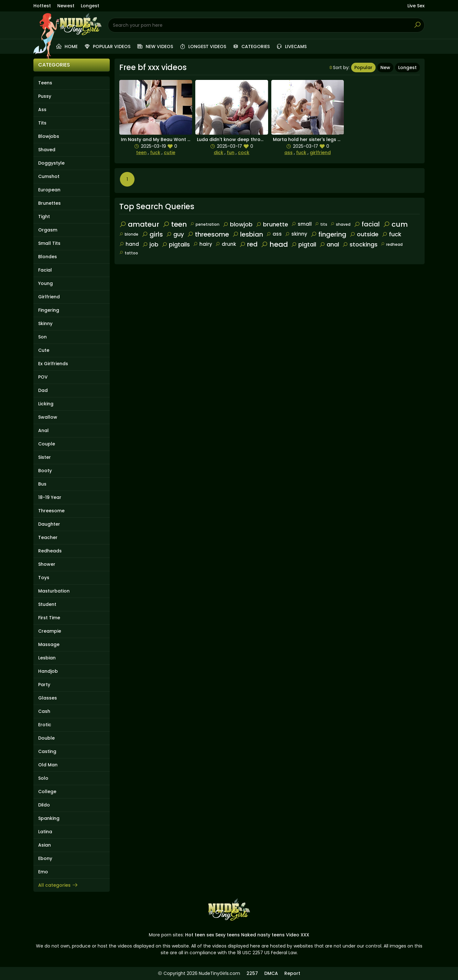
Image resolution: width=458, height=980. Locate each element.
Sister (45, 457)
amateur (139, 224)
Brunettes (49, 203)
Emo (43, 872)
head (274, 244)
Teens (45, 83)
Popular (363, 67)
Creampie (50, 631)
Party (44, 685)
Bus (42, 484)
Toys (44, 578)
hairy (203, 244)
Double (46, 738)
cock (244, 153)
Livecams (291, 46)
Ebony (45, 858)
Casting (47, 751)
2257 (252, 973)
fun (231, 153)
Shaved (47, 150)
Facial (45, 270)
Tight (44, 217)
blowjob (238, 224)
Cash (44, 711)
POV (43, 377)
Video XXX (298, 935)
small (302, 224)
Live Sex (416, 6)
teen (141, 153)
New (385, 67)
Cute (44, 350)
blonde (129, 234)
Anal (43, 430)
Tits (42, 123)
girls (152, 234)
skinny (296, 234)
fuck (155, 153)
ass (288, 153)
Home (67, 46)
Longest (90, 6)
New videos (155, 46)
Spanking (49, 818)
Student (47, 604)
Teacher (48, 537)
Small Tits (49, 243)
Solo (43, 778)
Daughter (49, 524)
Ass (42, 110)
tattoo (129, 253)
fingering (328, 234)
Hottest (42, 6)
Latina (45, 832)
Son (42, 337)
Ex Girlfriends (53, 364)
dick (219, 153)
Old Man (48, 765)
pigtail (304, 244)
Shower (47, 564)
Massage (49, 644)
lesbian (248, 234)
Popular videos (107, 46)
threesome (208, 234)
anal (329, 244)
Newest (66, 6)
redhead (392, 244)
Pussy (45, 96)
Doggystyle (51, 163)
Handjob (48, 671)
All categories (58, 885)
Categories (251, 46)
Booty (45, 471)
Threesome (51, 511)
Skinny (45, 323)
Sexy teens (228, 935)
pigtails (176, 244)
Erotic (45, 725)
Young (45, 283)
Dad (43, 390)
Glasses (48, 698)
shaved (340, 224)
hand (129, 244)
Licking (46, 404)
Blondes (48, 257)
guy (175, 234)
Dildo (44, 805)
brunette (272, 224)
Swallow (48, 417)
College (47, 792)
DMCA (271, 973)
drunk (226, 244)
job (150, 244)
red (248, 244)
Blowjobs (49, 136)
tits (321, 224)
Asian (45, 845)
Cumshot (49, 176)
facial (367, 224)
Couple (47, 444)
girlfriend (320, 153)
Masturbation (54, 591)
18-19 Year (50, 497)
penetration (205, 224)
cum (395, 224)
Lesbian (47, 658)
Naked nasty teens (263, 935)
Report (292, 973)
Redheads (50, 551)
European (49, 190)
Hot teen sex (200, 935)
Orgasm (48, 230)
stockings (360, 244)
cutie (170, 153)
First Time (49, 618)
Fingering (49, 310)
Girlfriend (49, 297)
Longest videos (203, 46)
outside (364, 234)
